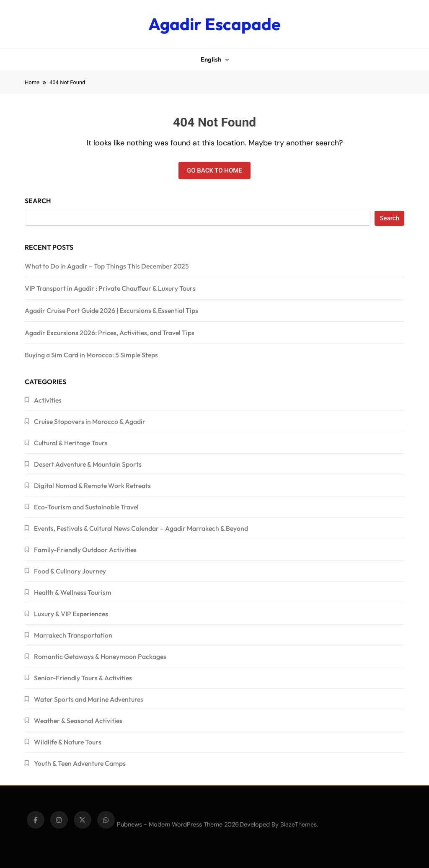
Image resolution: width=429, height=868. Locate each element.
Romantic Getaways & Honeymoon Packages (100, 656)
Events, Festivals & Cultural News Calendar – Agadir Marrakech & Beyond (141, 528)
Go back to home (214, 170)
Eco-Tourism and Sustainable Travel (86, 507)
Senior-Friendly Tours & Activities (83, 678)
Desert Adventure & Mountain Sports (88, 464)
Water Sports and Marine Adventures (89, 699)
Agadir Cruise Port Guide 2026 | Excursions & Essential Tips (111, 310)
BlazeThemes (298, 824)
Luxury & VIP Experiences (71, 614)
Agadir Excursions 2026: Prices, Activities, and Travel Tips (110, 333)
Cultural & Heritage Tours (71, 443)
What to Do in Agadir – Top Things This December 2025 (107, 266)
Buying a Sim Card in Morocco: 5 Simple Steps (91, 355)
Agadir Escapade (214, 24)
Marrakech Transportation (73, 635)
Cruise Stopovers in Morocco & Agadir (90, 421)
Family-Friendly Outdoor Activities (85, 550)
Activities (48, 400)
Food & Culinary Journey (70, 571)
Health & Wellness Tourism (73, 592)
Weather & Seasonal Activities (78, 721)
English (211, 59)
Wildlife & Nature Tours (68, 742)
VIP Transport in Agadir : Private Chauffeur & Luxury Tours (110, 288)
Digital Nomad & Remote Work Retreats (92, 486)
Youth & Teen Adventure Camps (80, 763)
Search (38, 201)
